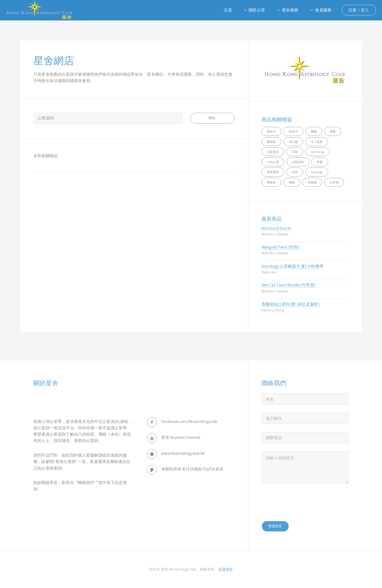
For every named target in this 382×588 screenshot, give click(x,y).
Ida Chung (318, 152)
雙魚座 (271, 182)
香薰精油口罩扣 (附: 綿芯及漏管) (291, 304)
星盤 (320, 162)
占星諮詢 (298, 162)
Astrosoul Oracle (276, 228)
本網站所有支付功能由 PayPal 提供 (192, 469)
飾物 (292, 182)
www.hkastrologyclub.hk (183, 453)
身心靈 (293, 142)
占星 (295, 152)
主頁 (228, 10)
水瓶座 (312, 182)
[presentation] (302, 502)
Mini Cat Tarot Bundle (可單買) (288, 285)
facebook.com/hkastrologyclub (189, 421)
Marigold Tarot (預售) (281, 247)
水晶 (295, 172)
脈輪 (314, 131)
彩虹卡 (271, 131)
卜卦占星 (273, 162)
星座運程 (273, 172)
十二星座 (317, 142)
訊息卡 (293, 131)
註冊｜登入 (359, 10)
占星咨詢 (273, 152)
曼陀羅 (271, 142)
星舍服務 (290, 10)
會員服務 (323, 10)
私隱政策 (226, 569)
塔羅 (333, 131)
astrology (317, 172)
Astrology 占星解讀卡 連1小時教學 (293, 266)
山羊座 (334, 182)
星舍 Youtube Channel (181, 437)
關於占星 (257, 10)
